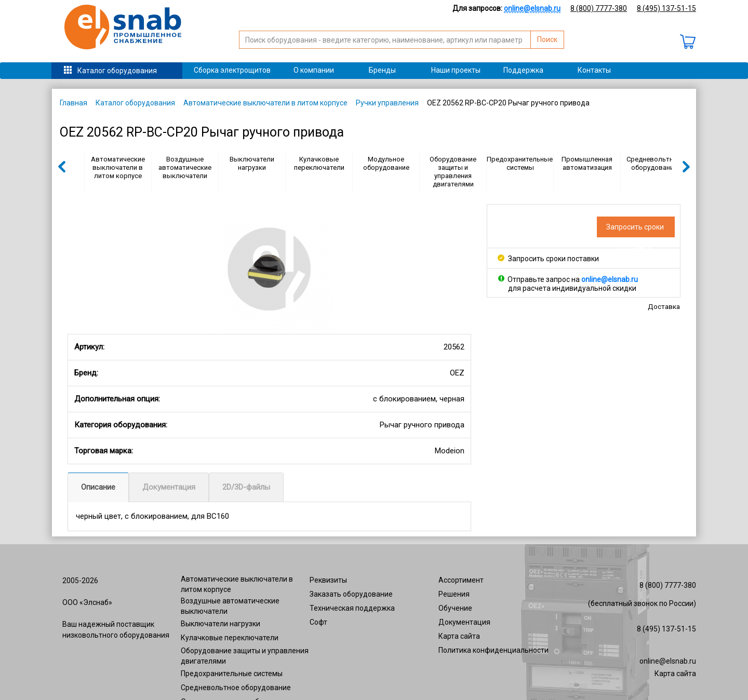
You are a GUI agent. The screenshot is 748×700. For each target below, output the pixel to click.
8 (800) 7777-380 (599, 8)
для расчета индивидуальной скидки (572, 288)
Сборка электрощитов (232, 70)
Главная (74, 103)
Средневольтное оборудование (654, 163)
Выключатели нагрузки (252, 163)
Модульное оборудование (386, 163)
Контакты (594, 70)
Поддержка (523, 70)
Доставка (664, 306)
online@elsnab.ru (668, 661)
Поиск (547, 39)
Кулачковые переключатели (319, 163)
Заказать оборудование (351, 594)
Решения (454, 594)
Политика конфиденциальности (493, 650)
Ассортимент (461, 580)
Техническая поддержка (352, 608)
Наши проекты (456, 70)
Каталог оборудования (117, 71)
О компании (314, 70)
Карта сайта (459, 636)
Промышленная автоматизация (587, 163)
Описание (98, 487)
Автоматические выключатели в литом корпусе (265, 103)
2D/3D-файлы (246, 487)
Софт (318, 622)
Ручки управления (387, 103)
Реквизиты (328, 580)
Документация (169, 487)
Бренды (382, 70)
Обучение (455, 608)
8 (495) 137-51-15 (666, 8)
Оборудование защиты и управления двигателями (453, 172)
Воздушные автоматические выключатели (185, 167)
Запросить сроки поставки (548, 259)
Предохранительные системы (520, 163)
